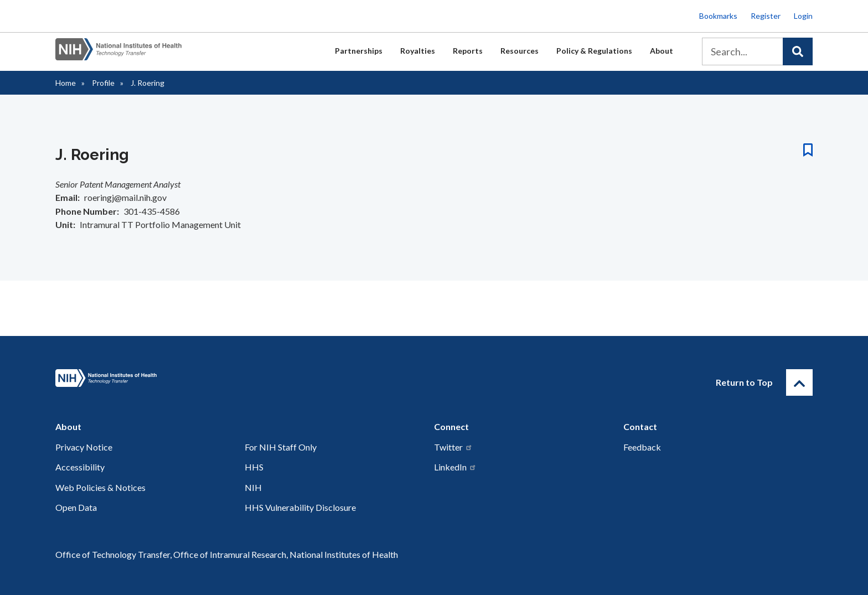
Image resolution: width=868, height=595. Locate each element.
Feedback (642, 447)
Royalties (418, 51)
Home (66, 83)
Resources (520, 51)
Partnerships (359, 51)
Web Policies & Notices (100, 487)
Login (803, 16)
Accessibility (80, 467)
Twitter (453, 447)
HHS (254, 467)
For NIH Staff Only (281, 447)
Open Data (76, 507)
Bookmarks (718, 16)
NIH (253, 487)
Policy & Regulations (594, 51)
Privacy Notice (84, 447)
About (662, 51)
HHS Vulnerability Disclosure (300, 507)
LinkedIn (455, 467)
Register (766, 16)
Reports (468, 51)
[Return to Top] (799, 382)
